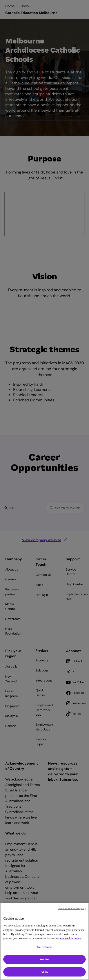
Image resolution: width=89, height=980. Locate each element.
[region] (44, 941)
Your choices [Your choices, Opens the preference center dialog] (45, 947)
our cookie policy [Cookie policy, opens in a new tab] (71, 938)
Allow (44, 972)
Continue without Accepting (72, 908)
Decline (44, 959)
